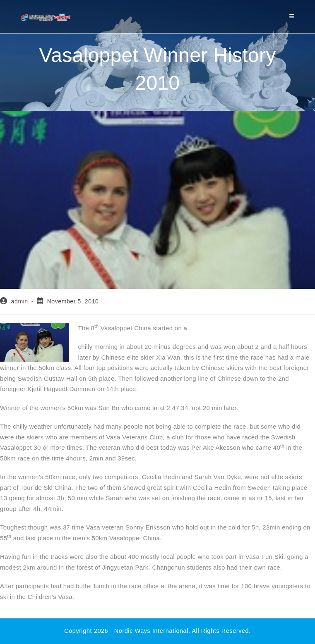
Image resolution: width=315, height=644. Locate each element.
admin (20, 301)
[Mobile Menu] (292, 16)
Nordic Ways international (151, 631)
